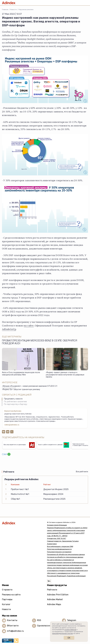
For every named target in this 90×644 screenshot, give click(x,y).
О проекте (7, 590)
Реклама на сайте (11, 595)
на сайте (29, 325)
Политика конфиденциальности (59, 549)
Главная (5, 9)
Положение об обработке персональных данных (66, 554)
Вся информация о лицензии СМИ (60, 546)
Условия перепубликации (57, 525)
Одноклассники (45, 626)
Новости (13, 9)
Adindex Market (55, 599)
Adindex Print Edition (58, 595)
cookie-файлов (70, 630)
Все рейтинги (82, 472)
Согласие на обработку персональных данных (65, 557)
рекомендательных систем (62, 633)
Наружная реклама (26, 9)
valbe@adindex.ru (12, 425)
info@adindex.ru (15, 631)
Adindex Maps (54, 604)
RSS (39, 620)
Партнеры (7, 599)
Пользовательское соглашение (59, 552)
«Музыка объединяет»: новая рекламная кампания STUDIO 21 (30, 386)
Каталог (6, 604)
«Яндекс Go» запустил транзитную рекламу (21, 390)
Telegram (72, 620)
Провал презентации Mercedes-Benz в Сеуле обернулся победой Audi (40, 342)
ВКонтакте (13, 626)
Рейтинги (52, 590)
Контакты (12, 620)
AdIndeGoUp (9, 329)
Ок (69, 638)
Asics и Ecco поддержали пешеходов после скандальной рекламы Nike (21, 374)
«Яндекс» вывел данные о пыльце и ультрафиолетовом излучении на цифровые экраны (65, 375)
